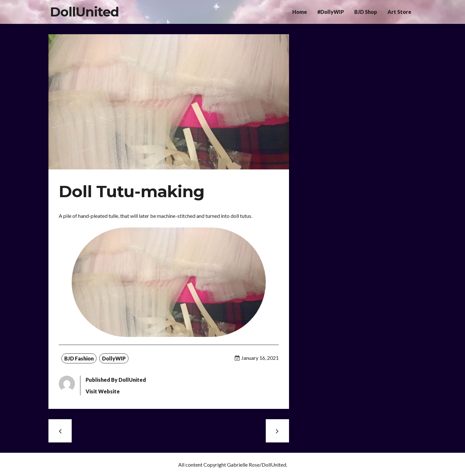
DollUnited (84, 12)
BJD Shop (366, 12)
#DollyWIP (331, 12)
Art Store (399, 12)
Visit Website (103, 391)
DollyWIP (114, 358)
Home (300, 12)
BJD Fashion (79, 358)
